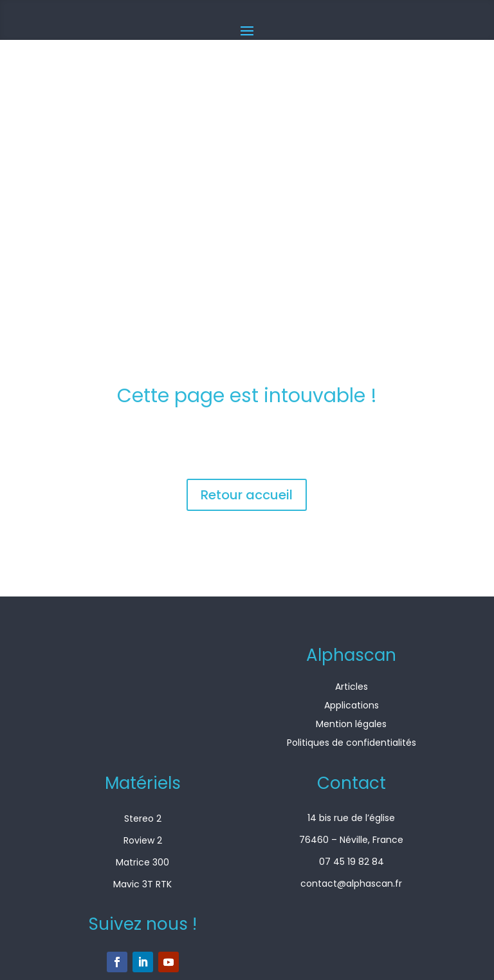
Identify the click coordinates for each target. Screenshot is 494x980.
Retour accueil (247, 495)
